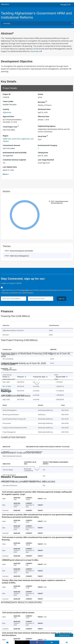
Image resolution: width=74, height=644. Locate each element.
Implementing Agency (47, 126)
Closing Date (43, 153)
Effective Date (44, 116)
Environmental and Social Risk (15, 153)
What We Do (5, 4)
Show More (36, 51)
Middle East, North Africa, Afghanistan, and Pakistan (18, 140)
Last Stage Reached (46, 160)
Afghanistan (7, 112)
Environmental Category (48, 145)
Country (6, 109)
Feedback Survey (64, 635)
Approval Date (8, 116)
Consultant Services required (14, 160)
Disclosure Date (44, 109)
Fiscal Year (43, 136)
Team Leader (8, 101)
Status (41, 94)
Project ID (7, 94)
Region (6, 136)
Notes (5, 174)
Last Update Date (10, 167)
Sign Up (62, 299)
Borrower (42, 102)
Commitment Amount (11, 145)
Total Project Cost (11, 126)
